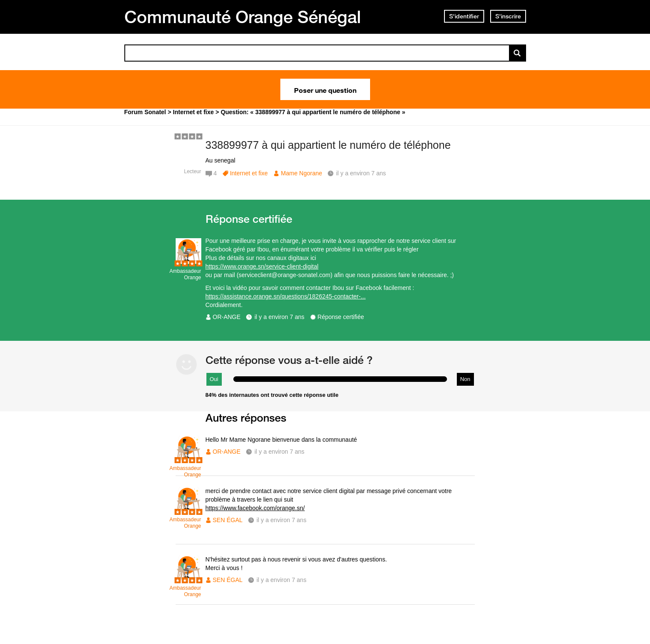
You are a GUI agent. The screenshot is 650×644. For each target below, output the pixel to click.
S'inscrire (508, 16)
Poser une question (325, 89)
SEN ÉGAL (228, 520)
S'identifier (464, 16)
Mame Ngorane (301, 173)
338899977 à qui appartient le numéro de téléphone (328, 145)
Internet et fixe (249, 173)
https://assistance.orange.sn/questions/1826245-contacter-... (286, 296)
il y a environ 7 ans (279, 317)
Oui (214, 379)
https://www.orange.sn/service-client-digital (262, 266)
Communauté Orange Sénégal (243, 17)
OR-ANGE (227, 317)
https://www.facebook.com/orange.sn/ (255, 508)
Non (465, 379)
